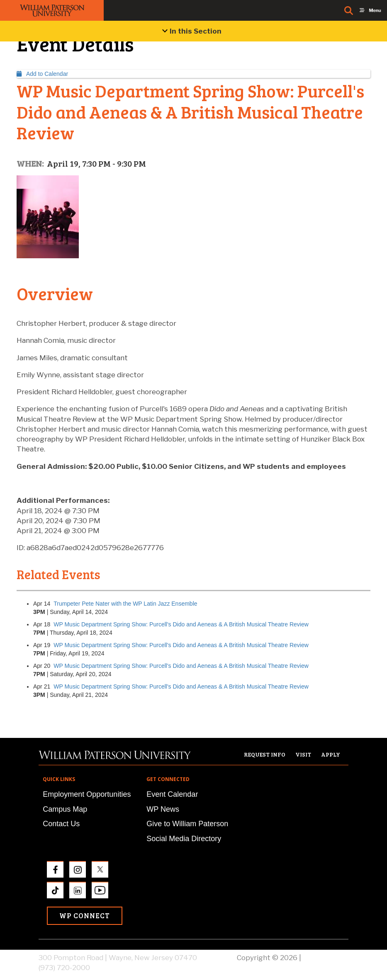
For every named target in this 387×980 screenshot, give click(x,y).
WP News (163, 809)
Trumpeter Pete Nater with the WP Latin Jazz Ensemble (125, 604)
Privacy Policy (326, 958)
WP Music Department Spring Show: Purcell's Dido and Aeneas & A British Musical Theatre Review (181, 624)
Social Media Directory (184, 839)
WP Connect (85, 916)
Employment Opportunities (87, 794)
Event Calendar (172, 794)
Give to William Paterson (187, 824)
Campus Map (65, 809)
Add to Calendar (42, 74)
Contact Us (61, 824)
